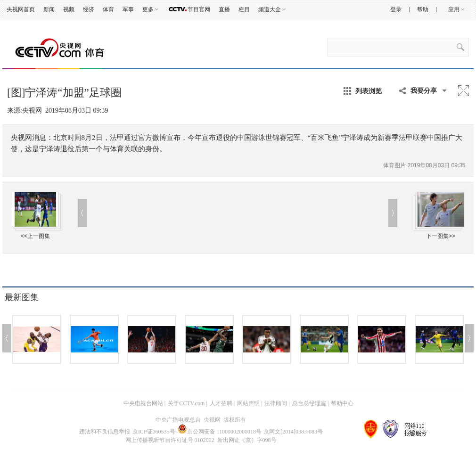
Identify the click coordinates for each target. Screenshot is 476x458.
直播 (224, 9)
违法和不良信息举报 (105, 432)
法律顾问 (276, 403)
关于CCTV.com (186, 403)
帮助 (423, 9)
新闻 (49, 9)
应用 (454, 9)
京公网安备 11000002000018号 (220, 432)
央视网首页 (21, 9)
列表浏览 (369, 91)
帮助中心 (342, 403)
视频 (69, 9)
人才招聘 (221, 403)
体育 (108, 9)
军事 (128, 9)
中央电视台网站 (143, 403)
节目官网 (199, 9)
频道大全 (270, 9)
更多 (148, 9)
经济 (89, 9)
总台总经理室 (309, 403)
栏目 (244, 9)
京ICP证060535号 (154, 432)
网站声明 (248, 403)
